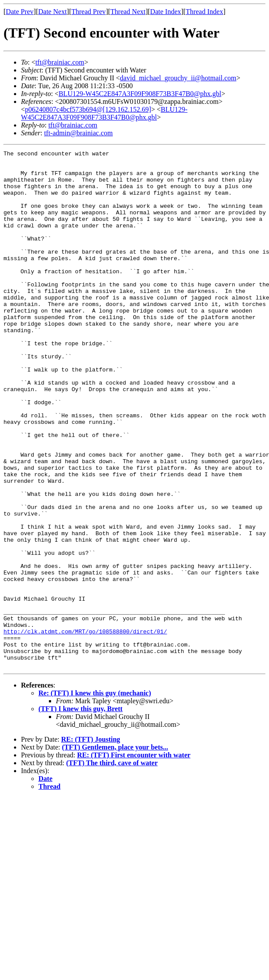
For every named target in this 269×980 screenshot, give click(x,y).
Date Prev (20, 12)
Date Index (166, 12)
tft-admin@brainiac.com (78, 133)
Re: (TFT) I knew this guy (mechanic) (95, 796)
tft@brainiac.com (60, 62)
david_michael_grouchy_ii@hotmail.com (178, 78)
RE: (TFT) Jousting (91, 843)
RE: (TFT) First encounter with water (134, 858)
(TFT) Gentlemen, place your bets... (115, 851)
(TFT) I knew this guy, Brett (81, 812)
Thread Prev (88, 12)
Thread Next (128, 12)
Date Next (53, 12)
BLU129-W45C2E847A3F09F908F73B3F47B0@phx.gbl (140, 94)
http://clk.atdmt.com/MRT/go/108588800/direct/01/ (85, 728)
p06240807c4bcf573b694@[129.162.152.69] (88, 109)
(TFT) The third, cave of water (112, 866)
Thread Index (204, 12)
